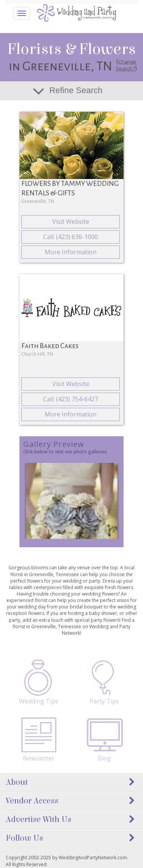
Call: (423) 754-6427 (71, 399)
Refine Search (76, 90)
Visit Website (71, 222)
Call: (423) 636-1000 (71, 237)
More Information (71, 252)
